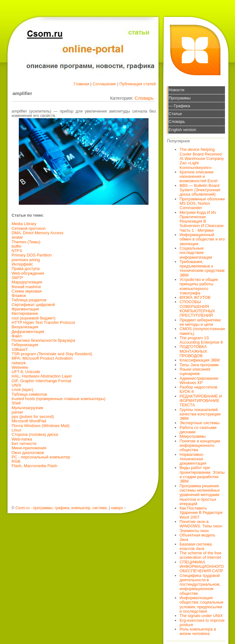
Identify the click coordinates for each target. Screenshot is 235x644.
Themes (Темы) (26, 242)
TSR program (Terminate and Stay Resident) (52, 354)
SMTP (17, 278)
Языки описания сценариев (195, 371)
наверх (117, 508)
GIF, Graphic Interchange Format (41, 381)
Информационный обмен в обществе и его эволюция (202, 239)
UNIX (16, 385)
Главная (81, 84)
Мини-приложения (29, 448)
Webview (20, 367)
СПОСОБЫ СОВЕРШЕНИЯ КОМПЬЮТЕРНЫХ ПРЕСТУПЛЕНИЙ (197, 309)
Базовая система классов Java (196, 546)
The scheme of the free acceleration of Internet (201, 555)
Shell (16, 403)
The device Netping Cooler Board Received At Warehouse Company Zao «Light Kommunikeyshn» (202, 158)
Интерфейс (22, 264)
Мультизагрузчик (27, 408)
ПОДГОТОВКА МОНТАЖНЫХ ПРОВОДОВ (193, 351)
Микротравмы (193, 436)
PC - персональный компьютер (41, 457)
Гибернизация (25, 345)
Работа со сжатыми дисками (198, 430)
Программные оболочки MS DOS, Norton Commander (202, 203)
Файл (17, 336)
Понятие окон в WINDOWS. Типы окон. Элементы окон (201, 526)
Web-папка (22, 439)
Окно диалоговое (28, 453)
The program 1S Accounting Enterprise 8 (201, 340)
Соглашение (104, 84)
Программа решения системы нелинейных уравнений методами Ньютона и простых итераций (200, 495)
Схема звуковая (27, 291)
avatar (17, 237)
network (19, 363)
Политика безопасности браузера (43, 340)
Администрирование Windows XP (199, 380)
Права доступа (26, 269)
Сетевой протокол (29, 228)
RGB (16, 461)
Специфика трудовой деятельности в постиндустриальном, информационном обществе (200, 584)
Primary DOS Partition (32, 255)
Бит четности (24, 443)
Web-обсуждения (28, 273)
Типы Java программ (199, 365)
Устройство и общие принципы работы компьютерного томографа (199, 286)
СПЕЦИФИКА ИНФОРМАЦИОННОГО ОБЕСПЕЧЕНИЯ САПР (202, 567)
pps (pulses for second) (33, 417)
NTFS (17, 251)
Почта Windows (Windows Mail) (41, 426)
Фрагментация (25, 309)
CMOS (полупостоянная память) (202, 331)
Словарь (144, 98)
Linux (16, 430)
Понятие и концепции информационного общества (200, 446)
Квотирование (25, 313)
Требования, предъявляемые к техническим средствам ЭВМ (202, 268)
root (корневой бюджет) (34, 318)
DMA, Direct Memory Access (37, 233)
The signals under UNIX (201, 616)
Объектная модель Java (197, 537)
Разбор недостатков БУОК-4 (198, 389)
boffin (17, 246)
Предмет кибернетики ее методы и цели (200, 322)
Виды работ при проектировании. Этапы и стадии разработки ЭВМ (202, 474)
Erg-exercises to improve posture (202, 623)
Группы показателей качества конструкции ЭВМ (200, 414)
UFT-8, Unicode (26, 372)
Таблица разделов (29, 300)
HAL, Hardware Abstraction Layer (42, 376)
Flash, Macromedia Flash (34, 466)
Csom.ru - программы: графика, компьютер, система (61, 508)
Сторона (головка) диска (35, 434)
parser (17, 412)
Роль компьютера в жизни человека (198, 631)
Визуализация (25, 327)
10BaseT (20, 349)
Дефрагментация (28, 332)
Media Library (24, 224)
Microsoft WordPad (29, 421)
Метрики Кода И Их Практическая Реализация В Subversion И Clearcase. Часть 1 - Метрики (202, 221)
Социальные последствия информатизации (196, 253)
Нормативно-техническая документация (193, 459)
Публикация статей (138, 84)
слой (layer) (22, 390)
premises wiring (26, 260)
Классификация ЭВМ (200, 360)
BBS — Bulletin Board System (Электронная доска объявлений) (200, 190)
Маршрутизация (27, 282)
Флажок (19, 296)
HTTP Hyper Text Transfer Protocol (43, 322)
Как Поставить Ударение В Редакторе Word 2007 (201, 513)
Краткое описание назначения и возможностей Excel (198, 177)
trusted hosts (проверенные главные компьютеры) (59, 399)
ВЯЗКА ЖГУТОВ (195, 297)
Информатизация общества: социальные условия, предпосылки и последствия (201, 604)
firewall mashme (26, 287)
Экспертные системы (200, 423)
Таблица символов (29, 394)
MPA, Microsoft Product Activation (42, 358)
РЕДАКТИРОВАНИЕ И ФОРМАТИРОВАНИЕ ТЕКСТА (201, 401)
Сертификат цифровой (33, 305)
